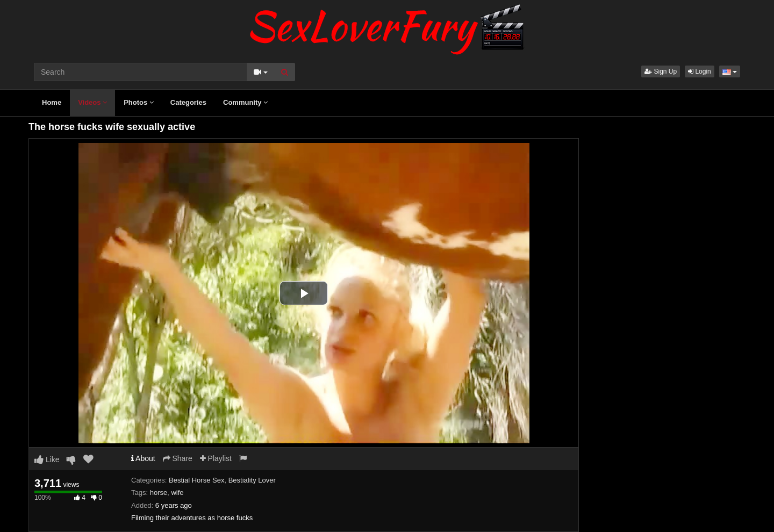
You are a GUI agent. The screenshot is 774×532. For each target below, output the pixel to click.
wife (177, 493)
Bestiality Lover (252, 480)
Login (700, 71)
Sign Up (661, 71)
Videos (92, 102)
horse (159, 493)
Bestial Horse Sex (196, 480)
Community (245, 102)
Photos (139, 102)
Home (52, 102)
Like (47, 459)
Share (178, 458)
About (143, 458)
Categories (188, 102)
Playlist (216, 458)
